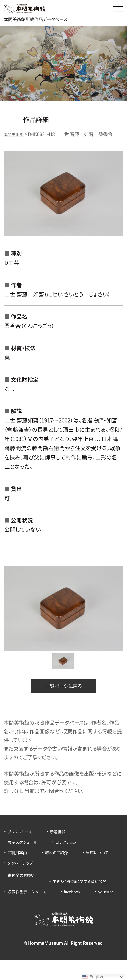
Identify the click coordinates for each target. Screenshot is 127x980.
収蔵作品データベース (30, 901)
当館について (21, 868)
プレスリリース (22, 837)
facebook (81, 901)
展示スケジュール (25, 847)
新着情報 (64, 837)
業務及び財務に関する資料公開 (40, 890)
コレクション (74, 847)
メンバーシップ (68, 868)
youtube (17, 911)
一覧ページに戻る (64, 689)
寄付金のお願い (24, 880)
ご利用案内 (19, 857)
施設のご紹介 (62, 857)
